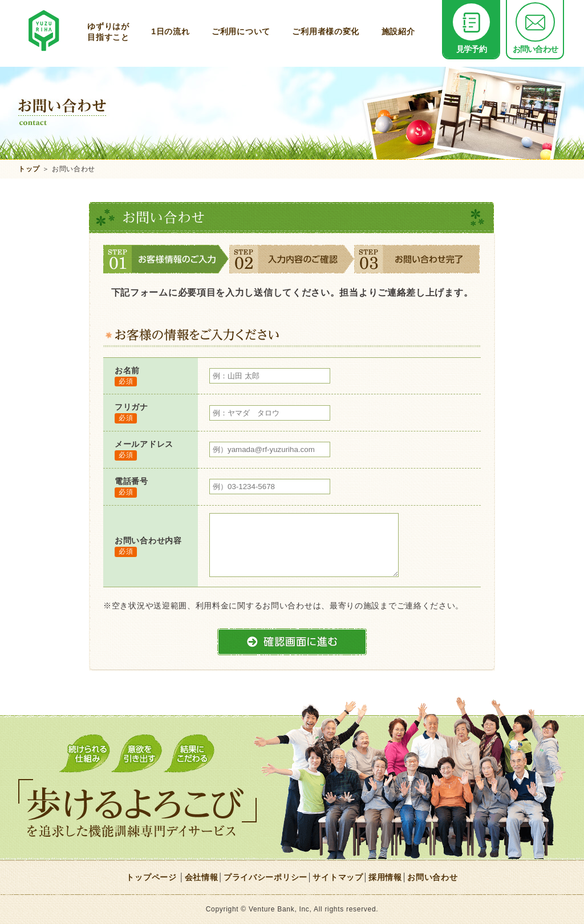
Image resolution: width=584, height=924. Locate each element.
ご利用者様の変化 (326, 31)
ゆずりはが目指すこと (108, 31)
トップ (29, 169)
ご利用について (241, 31)
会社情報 (202, 877)
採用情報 (385, 877)
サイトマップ (338, 877)
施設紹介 (398, 31)
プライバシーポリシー (265, 877)
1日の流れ (170, 31)
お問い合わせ (535, 29)
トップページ (151, 877)
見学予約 (472, 29)
